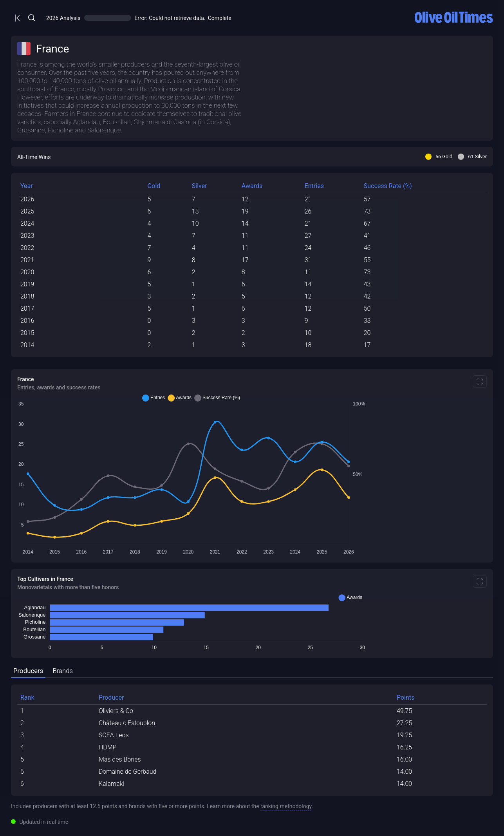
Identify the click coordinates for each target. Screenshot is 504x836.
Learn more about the (380, 806)
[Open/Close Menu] (138, 18)
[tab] (149, 671)
